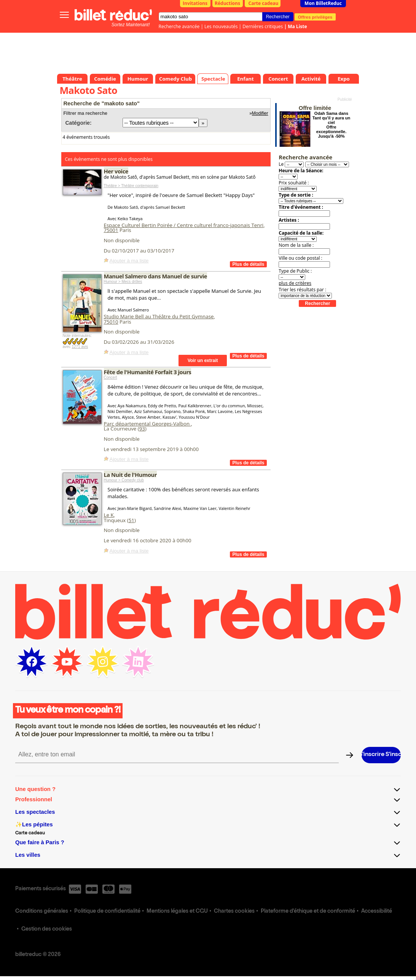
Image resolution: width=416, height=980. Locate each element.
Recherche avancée (179, 26)
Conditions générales (42, 912)
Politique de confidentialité (107, 912)
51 (131, 520)
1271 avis (80, 347)
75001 (111, 230)
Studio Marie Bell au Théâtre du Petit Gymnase (159, 316)
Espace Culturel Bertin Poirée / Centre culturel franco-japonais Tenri (184, 225)
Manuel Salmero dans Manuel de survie (156, 276)
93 (142, 429)
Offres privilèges (315, 17)
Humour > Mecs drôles (123, 282)
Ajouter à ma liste (129, 261)
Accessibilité (377, 912)
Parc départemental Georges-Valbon (147, 424)
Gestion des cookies (47, 929)
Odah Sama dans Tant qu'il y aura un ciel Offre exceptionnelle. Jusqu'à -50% (332, 125)
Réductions (227, 3)
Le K (109, 515)
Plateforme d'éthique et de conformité (308, 912)
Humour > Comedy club (124, 480)
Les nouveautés (221, 26)
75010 (111, 322)
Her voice (116, 171)
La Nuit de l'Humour (130, 475)
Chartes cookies (234, 912)
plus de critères (295, 283)
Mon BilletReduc (323, 3)
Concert (111, 377)
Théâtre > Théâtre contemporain (131, 186)
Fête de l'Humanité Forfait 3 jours (148, 372)
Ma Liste (297, 26)
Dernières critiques (263, 26)
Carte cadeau (264, 3)
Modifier (260, 113)
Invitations (195, 3)
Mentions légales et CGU (177, 912)
